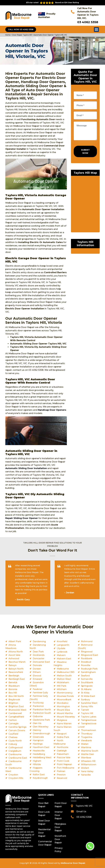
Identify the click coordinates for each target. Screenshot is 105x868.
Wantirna (86, 747)
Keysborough (40, 778)
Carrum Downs (17, 730)
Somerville (87, 679)
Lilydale (61, 648)
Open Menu (96, 29)
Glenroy (37, 730)
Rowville (86, 665)
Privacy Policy (59, 850)
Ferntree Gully (40, 693)
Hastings (38, 744)
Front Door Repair (61, 805)
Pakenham (63, 754)
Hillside (37, 764)
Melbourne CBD (66, 672)
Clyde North (15, 741)
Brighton (13, 703)
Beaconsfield (16, 672)
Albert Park (15, 641)
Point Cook (63, 761)
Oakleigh (62, 751)
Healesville (39, 751)
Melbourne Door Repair (73, 863)
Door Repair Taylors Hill (22, 35)
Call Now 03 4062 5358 (21, 29)
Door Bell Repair (43, 805)
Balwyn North (16, 669)
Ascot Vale (14, 655)
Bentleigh (14, 676)
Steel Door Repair (44, 822)
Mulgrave (62, 720)
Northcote (62, 747)
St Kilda (85, 693)
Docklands (39, 655)
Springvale (87, 686)
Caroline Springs (17, 727)
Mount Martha (65, 713)
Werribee (86, 758)
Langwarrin (63, 645)
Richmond (87, 641)
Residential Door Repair (44, 833)
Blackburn (14, 686)
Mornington (63, 706)
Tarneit (85, 710)
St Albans (86, 689)
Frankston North (42, 710)
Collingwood (16, 748)
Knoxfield (62, 641)
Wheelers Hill (88, 761)
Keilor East (39, 775)
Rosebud (86, 662)
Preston (61, 775)
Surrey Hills (87, 706)
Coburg (13, 744)
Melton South (64, 676)
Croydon (13, 775)
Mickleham (63, 682)
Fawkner (37, 689)
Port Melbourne (65, 768)
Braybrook (14, 700)
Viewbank (86, 741)
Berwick (13, 682)
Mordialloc (63, 703)
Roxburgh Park (89, 669)
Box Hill (13, 693)
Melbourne (63, 669)
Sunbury (85, 700)
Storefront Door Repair (60, 839)
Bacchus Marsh (17, 662)
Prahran (61, 771)
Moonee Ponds (65, 696)
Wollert (85, 768)
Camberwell (15, 713)
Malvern (61, 655)
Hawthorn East (41, 747)
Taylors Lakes (89, 717)
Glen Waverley (41, 727)
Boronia (13, 689)
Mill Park (62, 686)
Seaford (85, 676)
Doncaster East (41, 662)
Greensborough (41, 734)
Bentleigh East (17, 679)
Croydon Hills (16, 778)
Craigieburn (15, 751)
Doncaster (38, 658)
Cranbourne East (18, 758)
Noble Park (63, 737)
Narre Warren (64, 724)
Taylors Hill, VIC (84, 806)
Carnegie (13, 724)
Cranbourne (15, 754)
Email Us (81, 811)
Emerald (37, 679)
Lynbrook (62, 652)
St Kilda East (88, 696)
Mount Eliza (63, 710)
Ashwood (14, 658)
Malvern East (64, 659)
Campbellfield (16, 717)
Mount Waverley (66, 717)
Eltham (37, 672)
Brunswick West (17, 710)
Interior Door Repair (59, 815)
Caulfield (13, 734)
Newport (62, 734)
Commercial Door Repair (44, 843)
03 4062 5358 (88, 22)
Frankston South (42, 713)
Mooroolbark (64, 700)
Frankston (38, 706)
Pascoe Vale (64, 758)
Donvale (37, 665)
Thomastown (88, 730)
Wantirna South (90, 751)
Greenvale (38, 737)
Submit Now (85, 151)
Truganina (87, 737)
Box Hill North (16, 696)
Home (8, 35)
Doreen (37, 669)
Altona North (16, 652)
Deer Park (38, 652)
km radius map (85, 205)
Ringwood (87, 652)
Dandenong (39, 641)
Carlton (13, 720)
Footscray (38, 703)
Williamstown (89, 765)
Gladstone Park (41, 720)
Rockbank (87, 658)
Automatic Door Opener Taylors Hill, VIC (50, 35)
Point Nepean (64, 764)
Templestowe (89, 720)
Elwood (37, 676)
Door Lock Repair (44, 814)
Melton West (64, 679)
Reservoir (62, 778)
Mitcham (62, 689)
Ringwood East (89, 655)
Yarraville (86, 775)
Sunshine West (89, 703)
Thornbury (87, 734)
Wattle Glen (87, 754)
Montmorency (65, 693)
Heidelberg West (42, 758)
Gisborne (38, 716)
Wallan (85, 744)
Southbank (87, 682)
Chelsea (13, 737)
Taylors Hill (87, 713)
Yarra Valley (87, 771)
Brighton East (16, 706)
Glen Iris (37, 723)
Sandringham (88, 672)
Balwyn (13, 665)
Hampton (38, 740)
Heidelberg (39, 754)
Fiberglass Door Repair (60, 827)
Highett (37, 761)
